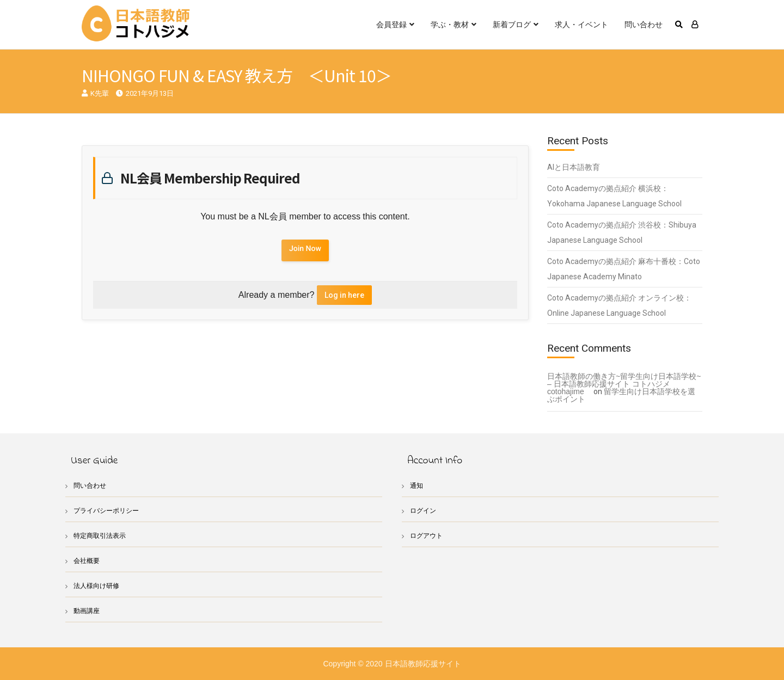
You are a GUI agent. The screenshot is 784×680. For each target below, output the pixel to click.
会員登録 (391, 24)
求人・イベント (581, 24)
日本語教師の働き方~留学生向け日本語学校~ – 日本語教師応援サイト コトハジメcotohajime (624, 384)
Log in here (344, 295)
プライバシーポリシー (109, 510)
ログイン (424, 510)
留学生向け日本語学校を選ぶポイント (621, 395)
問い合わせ (644, 24)
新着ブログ (512, 24)
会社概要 (88, 560)
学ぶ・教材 (450, 24)
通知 (417, 485)
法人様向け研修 (98, 586)
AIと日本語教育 (574, 167)
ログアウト (428, 535)
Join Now (305, 249)
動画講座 (88, 611)
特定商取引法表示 (102, 535)
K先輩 (100, 93)
